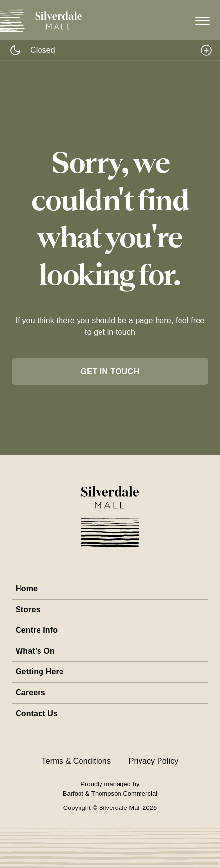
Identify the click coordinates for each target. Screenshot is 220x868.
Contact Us (37, 714)
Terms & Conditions (76, 761)
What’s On (35, 651)
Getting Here (40, 672)
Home (27, 589)
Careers (30, 693)
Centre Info (37, 630)
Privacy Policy (154, 761)
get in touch (110, 372)
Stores (28, 610)
